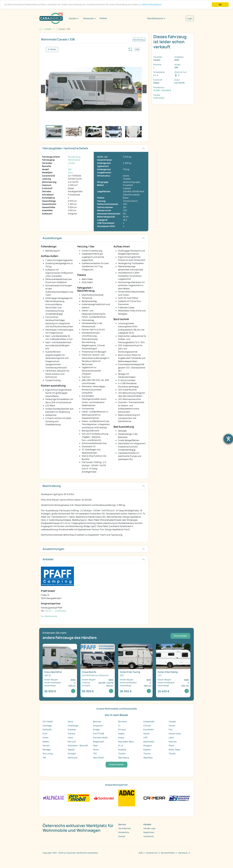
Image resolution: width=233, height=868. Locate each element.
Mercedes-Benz (126, 742)
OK (220, 5)
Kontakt (122, 836)
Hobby (121, 734)
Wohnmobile (74, 160)
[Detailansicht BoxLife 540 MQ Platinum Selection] (98, 671)
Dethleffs (47, 730)
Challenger (73, 726)
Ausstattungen (52, 238)
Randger (47, 750)
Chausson (98, 726)
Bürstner (123, 722)
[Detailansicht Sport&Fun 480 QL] (60, 671)
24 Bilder (52, 49)
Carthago (47, 726)
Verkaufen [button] (88, 18)
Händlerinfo (149, 836)
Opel (95, 746)
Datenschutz (152, 853)
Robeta (147, 750)
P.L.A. (121, 746)
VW (44, 758)
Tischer (122, 754)
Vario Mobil (98, 758)
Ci (119, 726)
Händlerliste (124, 832)
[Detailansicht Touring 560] (135, 671)
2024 (70, 172)
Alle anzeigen (180, 636)
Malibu (46, 742)
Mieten (103, 18)
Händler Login (149, 828)
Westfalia (148, 758)
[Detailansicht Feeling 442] (173, 671)
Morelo (46, 746)
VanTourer (73, 758)
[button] (43, 89)
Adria (70, 722)
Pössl (171, 746)
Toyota (172, 754)
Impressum (183, 853)
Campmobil (149, 722)
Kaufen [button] (73, 18)
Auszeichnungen (53, 549)
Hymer (147, 734)
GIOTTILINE (99, 734)
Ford (45, 734)
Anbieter (48, 559)
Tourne (147, 754)
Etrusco (122, 730)
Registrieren (149, 832)
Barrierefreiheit (168, 853)
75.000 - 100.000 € (162, 90)
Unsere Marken (116, 764)
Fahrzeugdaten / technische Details (65, 148)
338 (70, 169)
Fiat (170, 730)
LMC (146, 738)
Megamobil (99, 742)
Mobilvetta (149, 742)
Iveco (70, 738)
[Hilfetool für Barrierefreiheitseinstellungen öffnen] (228, 439)
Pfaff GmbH (159, 98)
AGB (141, 853)
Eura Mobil (149, 730)
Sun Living (48, 754)
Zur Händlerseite (49, 616)
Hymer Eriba (175, 734)
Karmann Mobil (100, 738)
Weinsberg (124, 758)
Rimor (96, 750)
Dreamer (72, 730)
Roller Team (174, 750)
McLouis (72, 742)
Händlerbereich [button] (155, 18)
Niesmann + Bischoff (78, 746)
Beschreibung (52, 486)
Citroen (147, 726)
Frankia (71, 734)
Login (190, 18)
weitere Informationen (167, 5)
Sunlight (72, 754)
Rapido (71, 750)
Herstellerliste (125, 828)
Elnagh (96, 730)
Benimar (97, 722)
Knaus (121, 738)
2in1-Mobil (48, 722)
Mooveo (173, 742)
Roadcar (122, 750)
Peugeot (148, 746)
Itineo (45, 738)
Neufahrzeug (74, 157)
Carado (71, 163)
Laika (171, 738)
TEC (95, 754)
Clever (172, 726)
